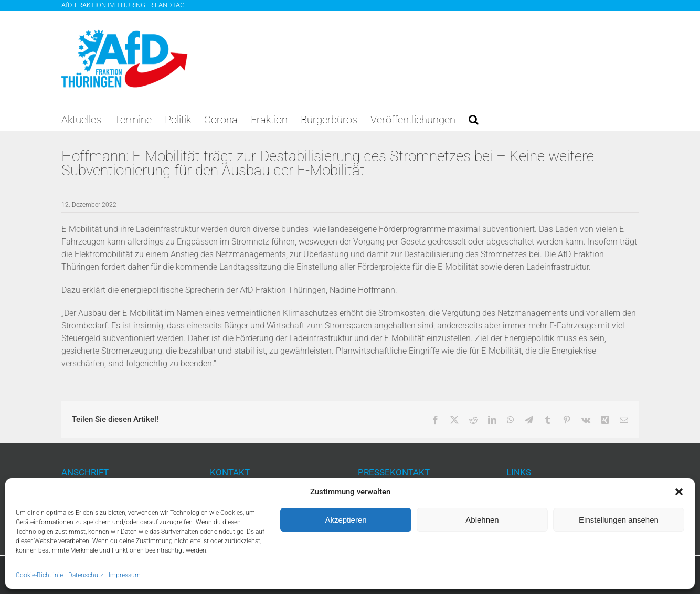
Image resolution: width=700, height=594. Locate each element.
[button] (679, 492)
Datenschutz (86, 575)
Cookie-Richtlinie (39, 575)
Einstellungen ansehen (619, 520)
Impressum (125, 575)
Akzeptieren (346, 520)
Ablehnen (482, 520)
